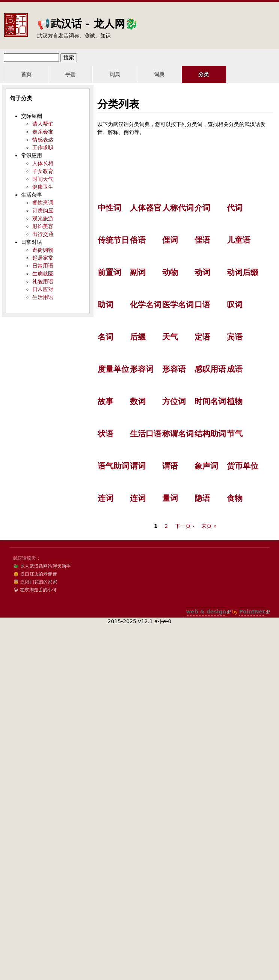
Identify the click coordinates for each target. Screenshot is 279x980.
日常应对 (43, 289)
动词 (202, 272)
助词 (106, 305)
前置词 (109, 272)
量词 (170, 498)
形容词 (142, 369)
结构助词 (210, 434)
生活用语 (43, 297)
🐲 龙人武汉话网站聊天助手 (42, 566)
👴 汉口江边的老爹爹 (35, 574)
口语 (202, 305)
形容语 (174, 369)
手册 (62, 74)
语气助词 (113, 466)
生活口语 (146, 434)
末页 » (209, 526)
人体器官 (146, 208)
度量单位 (113, 369)
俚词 (170, 240)
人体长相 (43, 163)
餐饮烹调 (43, 203)
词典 (100, 74)
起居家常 (43, 258)
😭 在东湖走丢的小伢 (35, 590)
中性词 (109, 208)
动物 (170, 272)
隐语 (202, 498)
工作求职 (43, 147)
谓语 (170, 466)
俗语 (138, 240)
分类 (177, 74)
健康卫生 (43, 187)
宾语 (235, 337)
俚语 (202, 240)
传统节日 (113, 240)
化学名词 (146, 305)
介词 (202, 208)
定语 (202, 337)
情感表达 (43, 140)
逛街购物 (43, 250)
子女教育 (43, 171)
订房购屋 (43, 210)
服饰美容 (43, 226)
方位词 (174, 401)
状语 (106, 434)
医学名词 (178, 305)
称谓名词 (178, 434)
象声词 (206, 466)
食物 (235, 498)
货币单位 (243, 466)
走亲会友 (43, 132)
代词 (235, 208)
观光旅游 (43, 218)
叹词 (235, 305)
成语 (235, 369)
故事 (106, 401)
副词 (138, 272)
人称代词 (178, 208)
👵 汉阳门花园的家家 (35, 582)
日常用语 (43, 266)
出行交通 (43, 234)
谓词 (138, 466)
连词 (106, 498)
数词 (138, 401)
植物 (235, 401)
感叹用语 (210, 369)
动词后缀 (243, 272)
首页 (23, 74)
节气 (235, 434)
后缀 (138, 337)
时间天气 (43, 179)
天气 (170, 337)
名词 (106, 337)
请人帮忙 (43, 124)
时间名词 (210, 401)
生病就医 (43, 274)
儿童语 (239, 240)
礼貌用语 (43, 281)
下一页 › (185, 526)
